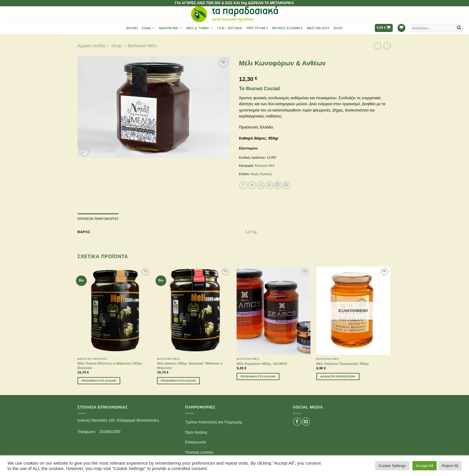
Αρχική (132, 28)
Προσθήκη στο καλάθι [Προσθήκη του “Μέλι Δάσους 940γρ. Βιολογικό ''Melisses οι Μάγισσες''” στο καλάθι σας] (178, 381)
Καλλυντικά (171, 28)
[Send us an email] (306, 421)
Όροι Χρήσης (196, 432)
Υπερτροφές (257, 28)
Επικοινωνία (195, 442)
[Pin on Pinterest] (269, 185)
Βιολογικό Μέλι (142, 46)
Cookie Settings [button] (392, 466)
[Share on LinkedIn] (278, 185)
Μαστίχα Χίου (318, 28)
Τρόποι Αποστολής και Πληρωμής (214, 422)
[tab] (98, 219)
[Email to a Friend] (261, 185)
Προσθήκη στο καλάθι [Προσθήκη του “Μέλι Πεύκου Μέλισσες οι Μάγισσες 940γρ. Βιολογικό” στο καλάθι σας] (99, 381)
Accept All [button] (425, 466)
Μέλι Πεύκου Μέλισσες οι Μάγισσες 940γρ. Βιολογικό (110, 366)
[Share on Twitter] (252, 185)
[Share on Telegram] (287, 185)
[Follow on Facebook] (297, 421)
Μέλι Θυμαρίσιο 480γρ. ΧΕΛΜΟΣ (262, 364)
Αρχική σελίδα (91, 46)
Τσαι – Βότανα (229, 28)
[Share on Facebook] (243, 185)
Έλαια (148, 28)
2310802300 (110, 432)
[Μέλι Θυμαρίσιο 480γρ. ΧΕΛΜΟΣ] (274, 311)
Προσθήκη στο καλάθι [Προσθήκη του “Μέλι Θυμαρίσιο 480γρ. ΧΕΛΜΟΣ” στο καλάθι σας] (258, 376)
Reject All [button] (450, 466)
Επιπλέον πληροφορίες (98, 219)
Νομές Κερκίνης (261, 174)
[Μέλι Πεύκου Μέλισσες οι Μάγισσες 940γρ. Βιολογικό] (114, 311)
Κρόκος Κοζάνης (287, 28)
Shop (338, 28)
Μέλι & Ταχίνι (200, 28)
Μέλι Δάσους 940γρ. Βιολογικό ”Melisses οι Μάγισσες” (190, 366)
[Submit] (459, 28)
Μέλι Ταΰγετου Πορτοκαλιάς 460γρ (343, 364)
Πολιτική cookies (199, 452)
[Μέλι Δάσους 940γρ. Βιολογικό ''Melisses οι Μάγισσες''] (194, 311)
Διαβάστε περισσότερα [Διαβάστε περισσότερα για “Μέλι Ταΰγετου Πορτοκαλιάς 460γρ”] (338, 376)
